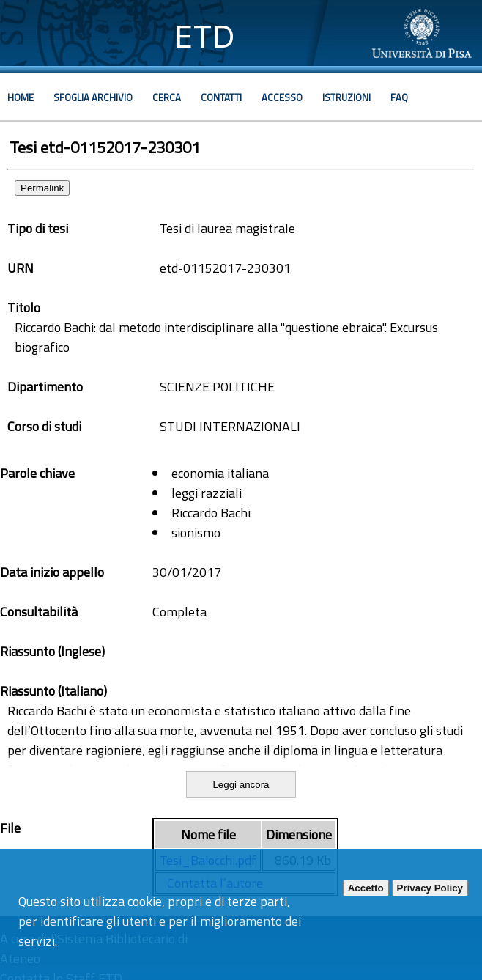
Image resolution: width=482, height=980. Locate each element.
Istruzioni (346, 97)
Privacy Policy (430, 888)
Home (21, 97)
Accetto (366, 888)
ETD (205, 36)
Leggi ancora (241, 785)
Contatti (221, 97)
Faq (399, 97)
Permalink (42, 188)
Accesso (282, 97)
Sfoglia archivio (93, 97)
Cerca (167, 97)
